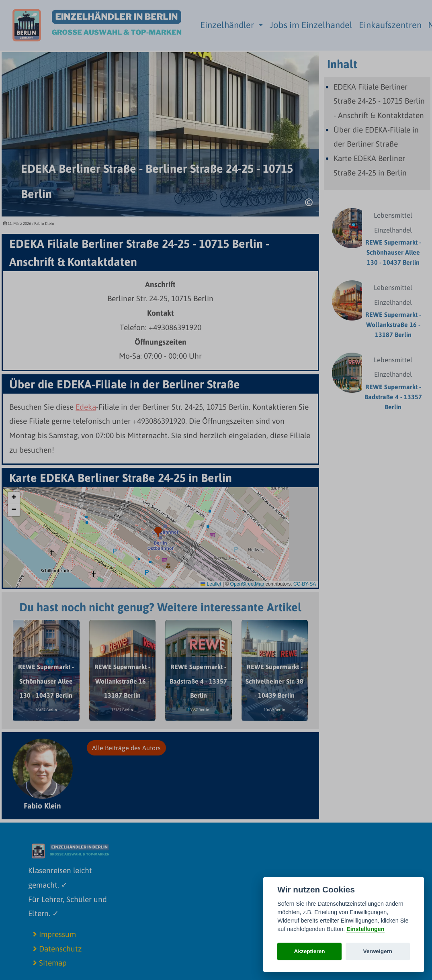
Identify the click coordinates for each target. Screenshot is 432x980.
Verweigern (378, 951)
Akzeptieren (310, 951)
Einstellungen (365, 929)
